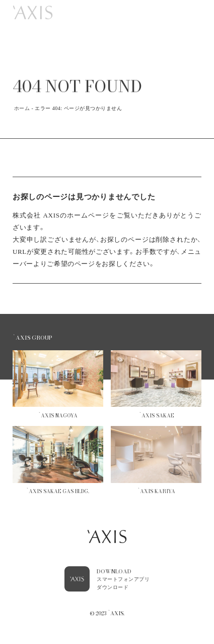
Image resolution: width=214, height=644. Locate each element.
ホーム (22, 108)
